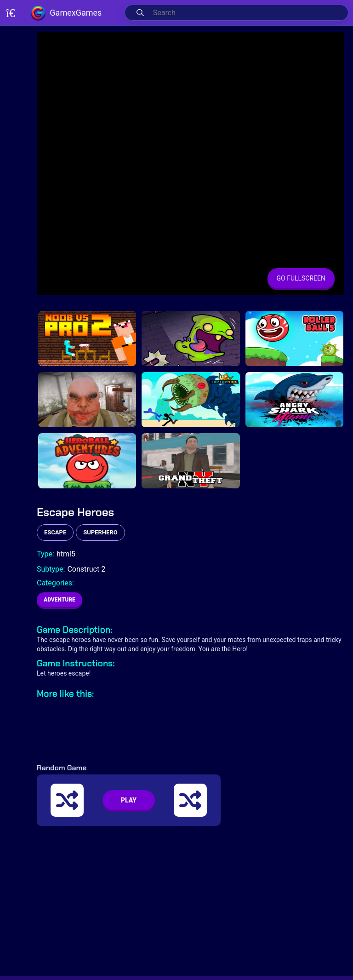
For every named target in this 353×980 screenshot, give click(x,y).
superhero (100, 532)
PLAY (129, 800)
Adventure (60, 600)
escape (55, 532)
